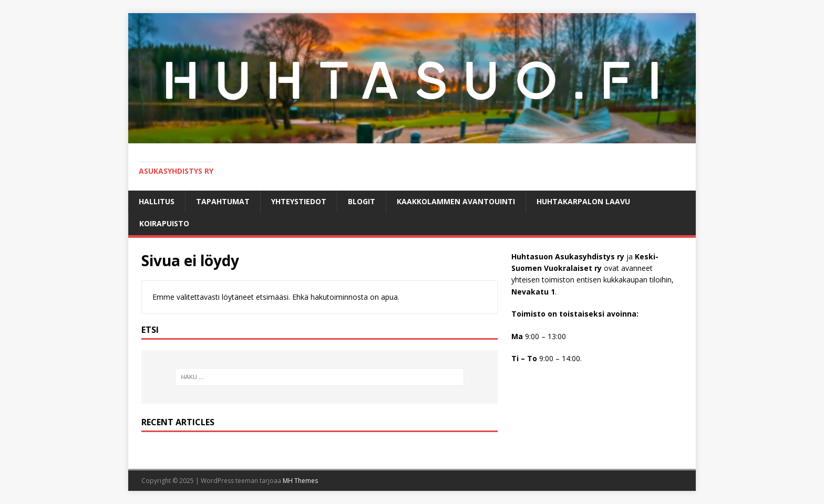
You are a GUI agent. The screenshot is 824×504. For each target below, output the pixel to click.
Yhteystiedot (299, 201)
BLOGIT (362, 201)
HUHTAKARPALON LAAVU (583, 201)
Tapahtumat (223, 201)
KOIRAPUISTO (164, 223)
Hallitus (157, 201)
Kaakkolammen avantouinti (456, 201)
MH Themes (300, 481)
